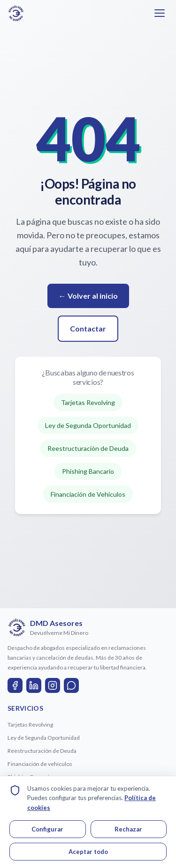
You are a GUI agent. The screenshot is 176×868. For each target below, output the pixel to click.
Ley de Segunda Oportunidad (88, 425)
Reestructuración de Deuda (88, 448)
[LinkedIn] (34, 685)
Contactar (88, 328)
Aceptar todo (88, 852)
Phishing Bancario (88, 471)
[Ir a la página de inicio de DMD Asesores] (16, 13)
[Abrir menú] (160, 13)
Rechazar (128, 829)
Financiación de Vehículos (88, 494)
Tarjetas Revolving (88, 402)
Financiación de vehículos (40, 764)
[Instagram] (53, 685)
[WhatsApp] (71, 685)
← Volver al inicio (88, 296)
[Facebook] (15, 685)
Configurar (47, 829)
